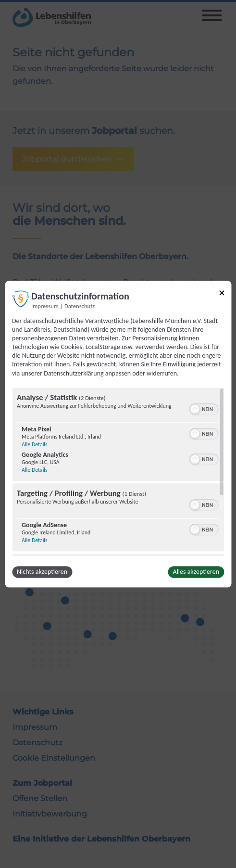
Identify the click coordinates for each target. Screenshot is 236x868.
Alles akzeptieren (196, 572)
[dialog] (118, 434)
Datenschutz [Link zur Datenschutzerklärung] (80, 306)
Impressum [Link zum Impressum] (45, 306)
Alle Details (35, 444)
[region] (118, 472)
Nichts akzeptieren (42, 572)
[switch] (204, 408)
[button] (195, 409)
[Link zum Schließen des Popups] (222, 294)
